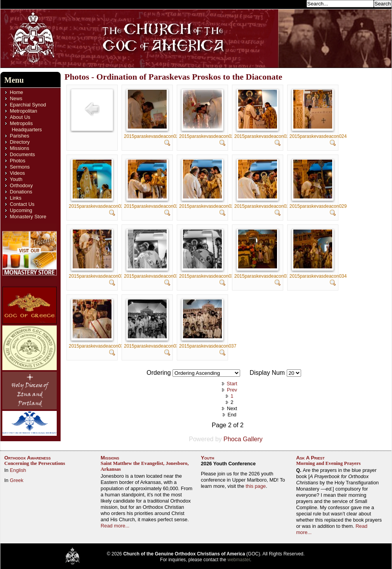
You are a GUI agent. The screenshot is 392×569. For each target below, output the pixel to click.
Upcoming (21, 210)
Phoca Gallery (243, 439)
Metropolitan (23, 111)
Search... (294, 3)
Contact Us (22, 204)
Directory (20, 142)
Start (232, 384)
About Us (20, 117)
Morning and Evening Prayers (328, 463)
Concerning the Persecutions (35, 463)
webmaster (239, 560)
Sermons (20, 167)
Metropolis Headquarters (26, 126)
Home (16, 92)
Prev (232, 390)
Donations (21, 192)
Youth (16, 179)
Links (16, 198)
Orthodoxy (21, 185)
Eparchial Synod (28, 105)
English (18, 470)
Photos (17, 161)
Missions (19, 148)
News (16, 98)
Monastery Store (28, 217)
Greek (17, 480)
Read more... (115, 526)
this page (256, 486)
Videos (17, 173)
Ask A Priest (310, 458)
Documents (22, 154)
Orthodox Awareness (28, 458)
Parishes (19, 136)
